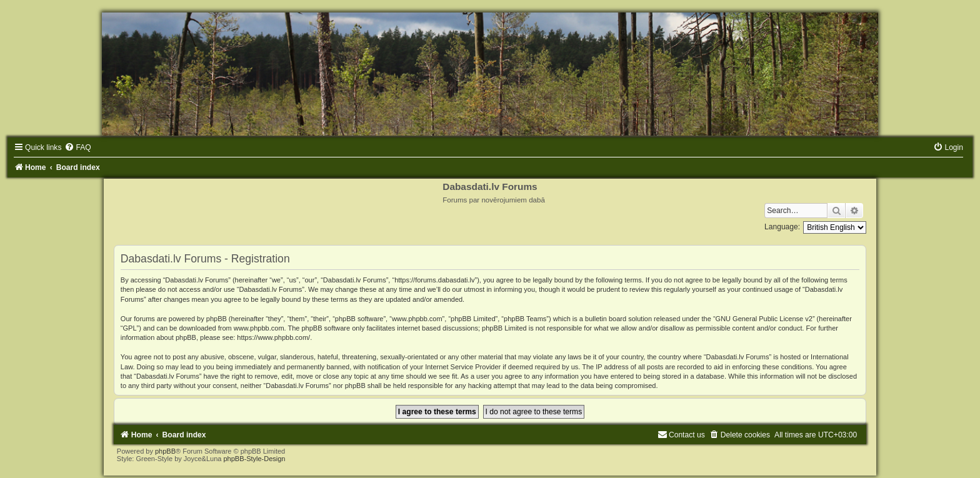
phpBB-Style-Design (254, 459)
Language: (782, 227)
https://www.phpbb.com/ (273, 337)
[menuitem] (77, 147)
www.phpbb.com (259, 328)
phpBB (165, 451)
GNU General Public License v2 (764, 319)
